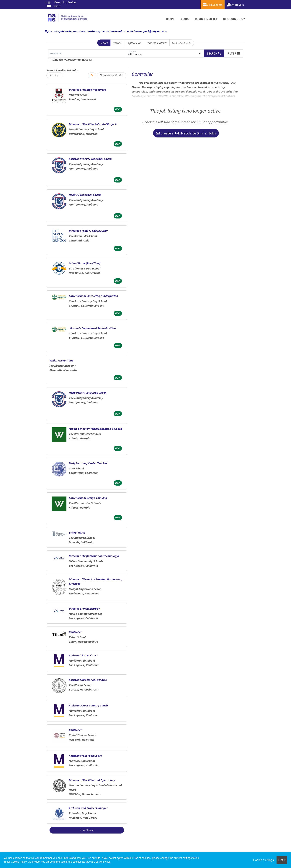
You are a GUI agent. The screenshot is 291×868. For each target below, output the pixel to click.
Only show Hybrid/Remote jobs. (72, 60)
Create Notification (112, 75)
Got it (282, 860)
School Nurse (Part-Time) (85, 263)
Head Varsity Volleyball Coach (88, 393)
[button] (234, 53)
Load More (87, 830)
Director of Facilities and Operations (92, 780)
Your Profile (206, 19)
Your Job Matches (157, 43)
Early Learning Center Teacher (88, 463)
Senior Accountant (61, 360)
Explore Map (134, 43)
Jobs (185, 19)
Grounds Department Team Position (93, 328)
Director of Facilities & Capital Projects (93, 124)
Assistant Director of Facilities (88, 680)
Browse (117, 43)
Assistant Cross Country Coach (88, 705)
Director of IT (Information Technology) (94, 556)
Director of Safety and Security (88, 231)
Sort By (54, 75)
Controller (75, 632)
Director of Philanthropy (84, 609)
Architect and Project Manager (88, 808)
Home (171, 19)
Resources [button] (233, 19)
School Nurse (77, 532)
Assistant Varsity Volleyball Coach (90, 159)
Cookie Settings (263, 860)
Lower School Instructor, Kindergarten (93, 296)
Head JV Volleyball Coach (85, 195)
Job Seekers (213, 5)
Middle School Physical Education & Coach (95, 429)
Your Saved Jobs (182, 43)
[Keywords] (87, 53)
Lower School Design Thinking (88, 498)
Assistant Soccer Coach (84, 655)
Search (104, 43)
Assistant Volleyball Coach (86, 756)
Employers (235, 5)
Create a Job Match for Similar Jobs (186, 133)
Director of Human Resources (87, 90)
